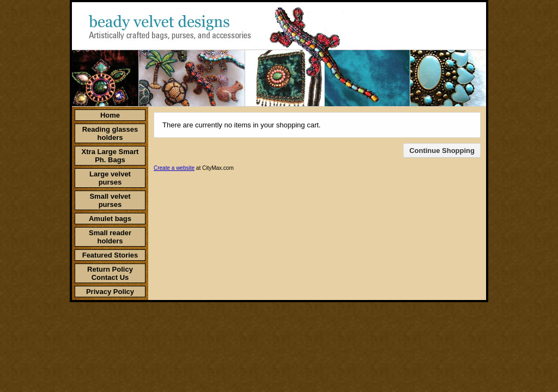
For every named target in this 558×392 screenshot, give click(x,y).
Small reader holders (110, 237)
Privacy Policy (110, 292)
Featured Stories (110, 255)
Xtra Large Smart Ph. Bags (110, 156)
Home (110, 115)
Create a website (174, 168)
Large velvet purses (110, 178)
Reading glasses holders (110, 133)
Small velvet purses (110, 200)
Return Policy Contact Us (110, 273)
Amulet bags (110, 219)
